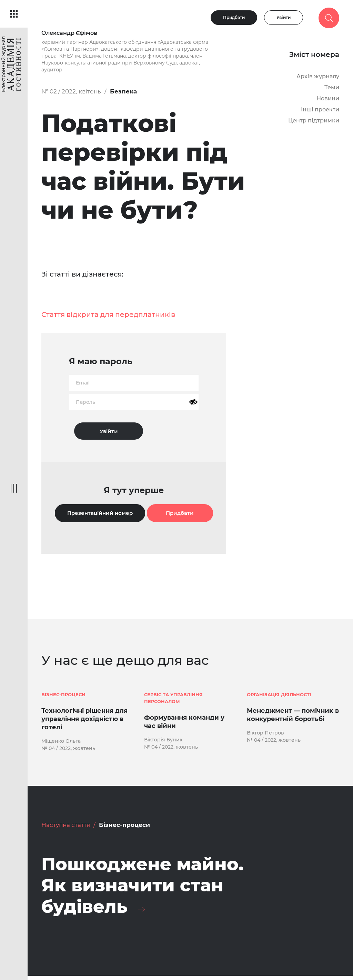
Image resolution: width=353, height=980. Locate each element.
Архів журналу (318, 76)
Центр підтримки (314, 121)
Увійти (284, 17)
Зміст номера (314, 54)
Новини (328, 98)
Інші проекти (320, 109)
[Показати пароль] (193, 402)
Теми (332, 87)
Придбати (234, 17)
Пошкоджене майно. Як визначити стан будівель (149, 888)
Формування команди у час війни (184, 722)
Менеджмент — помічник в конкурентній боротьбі (293, 716)
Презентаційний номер (100, 513)
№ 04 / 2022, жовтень (68, 749)
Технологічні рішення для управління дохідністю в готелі (84, 720)
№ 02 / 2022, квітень (71, 91)
